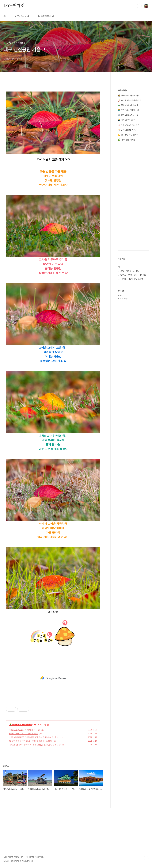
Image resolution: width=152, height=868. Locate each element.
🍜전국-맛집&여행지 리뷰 (129, 125)
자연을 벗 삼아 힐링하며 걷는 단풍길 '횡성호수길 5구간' (35, 745)
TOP (146, 858)
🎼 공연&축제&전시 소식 (128, 115)
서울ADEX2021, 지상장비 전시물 (24, 730)
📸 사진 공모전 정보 (126, 120)
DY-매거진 (14, 6)
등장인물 (121, 271)
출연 (136, 275)
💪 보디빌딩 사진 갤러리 (128, 135)
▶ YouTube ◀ (22, 16)
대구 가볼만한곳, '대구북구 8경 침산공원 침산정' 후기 (34, 737)
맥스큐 (128, 271)
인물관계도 (122, 275)
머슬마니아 (132, 279)
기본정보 (142, 275)
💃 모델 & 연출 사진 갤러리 (129, 100)
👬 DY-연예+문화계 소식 (128, 110)
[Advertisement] (53, 678)
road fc (136, 271)
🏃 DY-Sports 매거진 (127, 130)
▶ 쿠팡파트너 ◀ (46, 16)
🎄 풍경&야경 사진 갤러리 (21, 724)
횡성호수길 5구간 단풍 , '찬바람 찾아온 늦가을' (31, 741)
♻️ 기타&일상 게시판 (127, 140)
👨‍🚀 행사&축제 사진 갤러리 (129, 96)
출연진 (130, 275)
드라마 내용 (122, 279)
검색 (139, 6)
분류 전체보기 (123, 90)
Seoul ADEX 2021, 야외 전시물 (23, 734)
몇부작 (140, 279)
